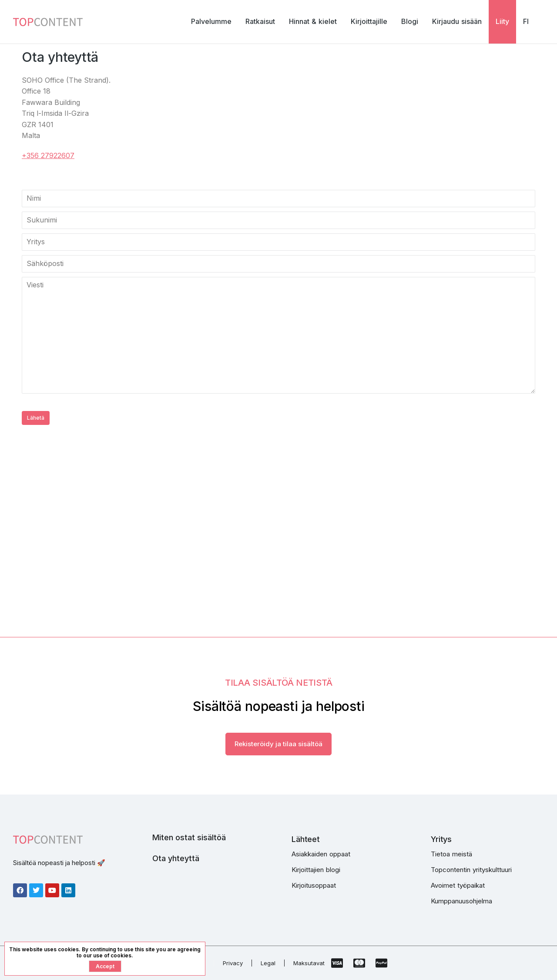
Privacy (233, 963)
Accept (105, 966)
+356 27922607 (48, 155)
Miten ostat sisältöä (189, 837)
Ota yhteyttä (176, 858)
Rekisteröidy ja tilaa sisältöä (278, 744)
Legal (268, 963)
